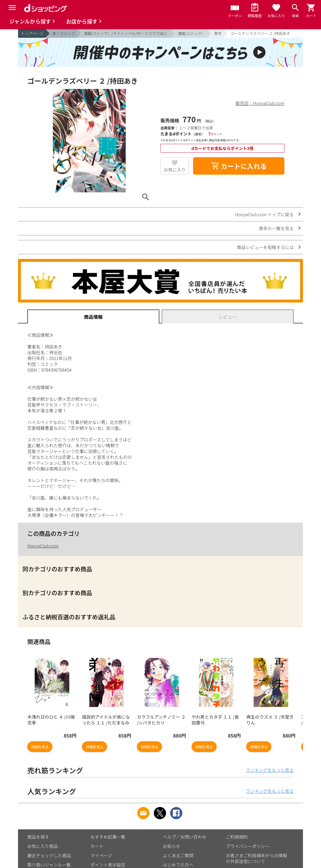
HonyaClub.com (43, 546)
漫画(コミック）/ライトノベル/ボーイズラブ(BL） (126, 33)
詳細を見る (40, 747)
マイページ (101, 855)
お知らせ (172, 846)
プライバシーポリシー (248, 846)
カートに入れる (239, 166)
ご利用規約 (237, 837)
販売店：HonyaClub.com (260, 103)
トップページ (32, 33)
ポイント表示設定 (108, 865)
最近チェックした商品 (49, 855)
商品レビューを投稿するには (265, 247)
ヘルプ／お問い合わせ (185, 837)
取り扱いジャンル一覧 (49, 865)
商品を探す (38, 837)
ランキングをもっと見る (270, 770)
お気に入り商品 (43, 846)
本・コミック (64, 33)
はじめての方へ (178, 865)
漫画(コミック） (191, 33)
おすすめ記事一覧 (108, 837)
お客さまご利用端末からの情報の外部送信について (256, 858)
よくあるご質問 (178, 855)
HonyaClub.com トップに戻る (264, 214)
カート (97, 846)
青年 (218, 33)
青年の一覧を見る (276, 228)
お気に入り (175, 170)
